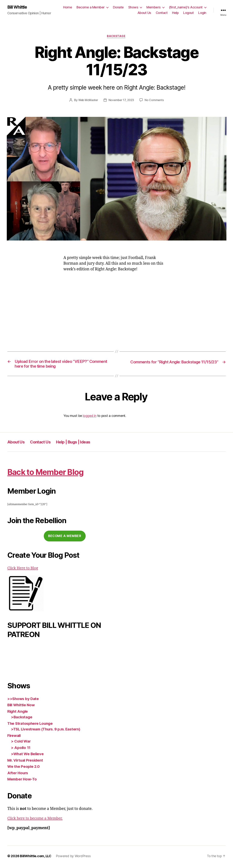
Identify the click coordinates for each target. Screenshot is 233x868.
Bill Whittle (18, 7)
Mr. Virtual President (26, 762)
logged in (90, 417)
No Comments (155, 101)
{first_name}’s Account (186, 7)
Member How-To (23, 781)
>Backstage (22, 719)
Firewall (15, 737)
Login (202, 13)
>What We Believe (28, 755)
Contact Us (44, 444)
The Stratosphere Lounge (31, 725)
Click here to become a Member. (36, 820)
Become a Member (91, 7)
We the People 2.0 (24, 768)
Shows (133, 7)
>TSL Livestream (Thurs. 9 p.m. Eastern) (48, 731)
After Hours (18, 774)
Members (154, 7)
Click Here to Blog (23, 570)
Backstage (117, 37)
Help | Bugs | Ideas (80, 444)
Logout (188, 13)
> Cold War (21, 743)
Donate (118, 7)
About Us (144, 13)
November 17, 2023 (121, 101)
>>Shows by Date (24, 700)
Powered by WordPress (73, 858)
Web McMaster (87, 101)
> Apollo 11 (21, 749)
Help (175, 13)
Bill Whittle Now (22, 707)
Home (68, 7)
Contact (162, 13)
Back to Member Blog (50, 473)
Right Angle (18, 713)
